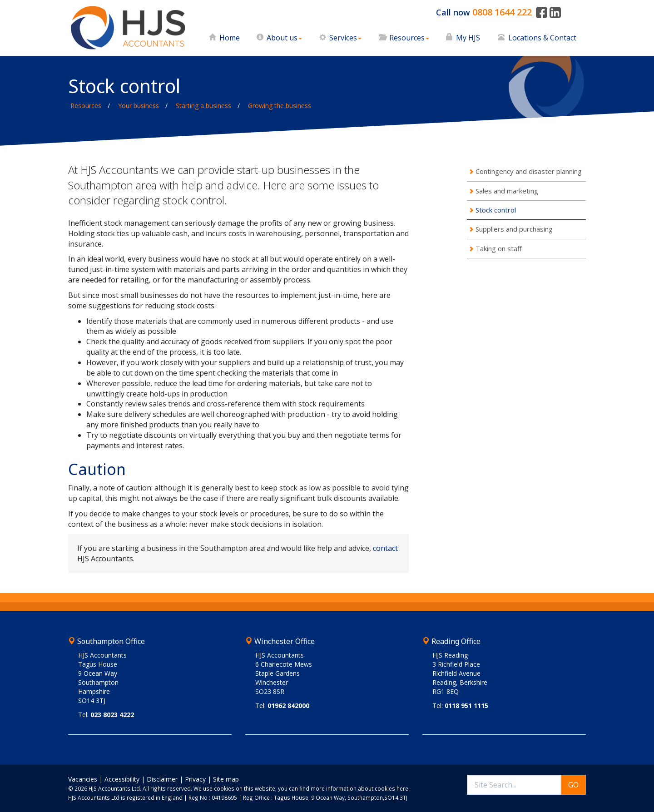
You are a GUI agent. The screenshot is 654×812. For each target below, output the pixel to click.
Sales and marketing (507, 191)
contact (385, 548)
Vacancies (83, 779)
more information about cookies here (359, 788)
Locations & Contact (542, 38)
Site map (226, 779)
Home (230, 38)
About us (284, 38)
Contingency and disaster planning (529, 171)
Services (345, 38)
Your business (139, 106)
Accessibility (122, 779)
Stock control (496, 210)
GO (573, 785)
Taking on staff (499, 248)
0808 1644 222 (502, 12)
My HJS (468, 38)
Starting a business (203, 106)
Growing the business (280, 106)
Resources (409, 38)
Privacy (195, 779)
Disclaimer (162, 779)
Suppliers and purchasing (514, 229)
